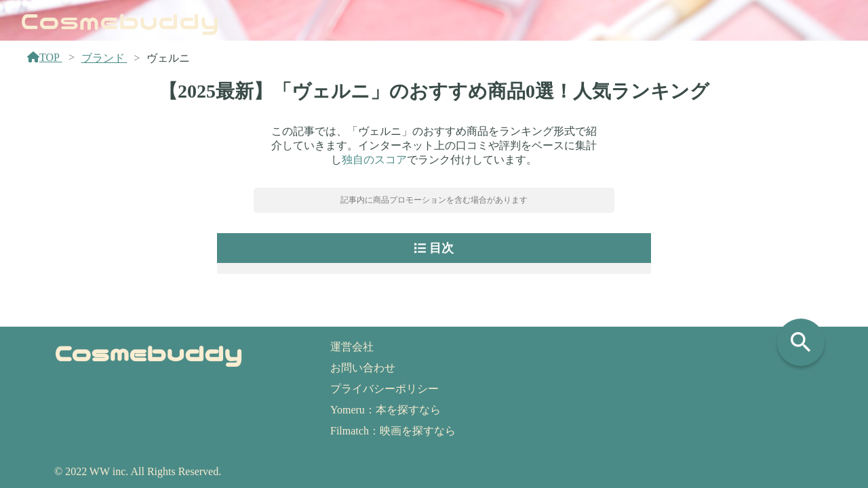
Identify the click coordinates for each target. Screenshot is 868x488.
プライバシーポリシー (384, 389)
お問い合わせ (363, 368)
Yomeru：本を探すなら (386, 410)
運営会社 (352, 347)
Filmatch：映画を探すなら (393, 431)
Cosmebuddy (120, 20)
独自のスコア (374, 160)
